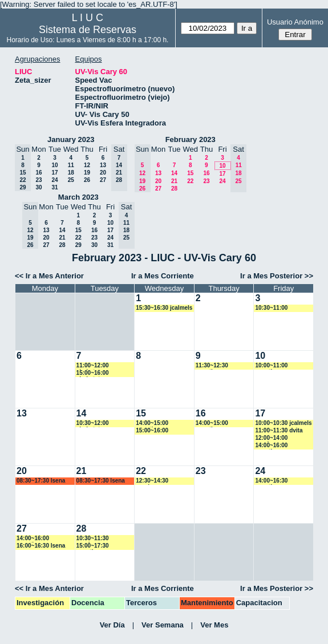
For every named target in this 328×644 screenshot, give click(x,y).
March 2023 (78, 197)
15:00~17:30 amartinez (93, 546)
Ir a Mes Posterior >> (277, 276)
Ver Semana (163, 625)
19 (87, 173)
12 (87, 165)
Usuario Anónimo (295, 22)
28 (174, 189)
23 (39, 180)
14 (174, 173)
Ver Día (112, 625)
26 (87, 180)
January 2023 (71, 139)
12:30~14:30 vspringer (152, 481)
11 (71, 165)
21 (174, 181)
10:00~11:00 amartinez (271, 366)
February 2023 (191, 139)
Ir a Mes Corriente (163, 276)
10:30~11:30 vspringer (93, 539)
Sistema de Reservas (88, 30)
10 (54, 165)
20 (103, 173)
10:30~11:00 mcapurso (271, 308)
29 (78, 245)
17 (54, 173)
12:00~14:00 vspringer (271, 438)
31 (54, 187)
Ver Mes (214, 625)
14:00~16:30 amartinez (271, 481)
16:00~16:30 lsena (41, 546)
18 (71, 173)
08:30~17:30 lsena (41, 481)
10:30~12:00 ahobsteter (93, 424)
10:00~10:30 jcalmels (283, 423)
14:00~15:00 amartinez (152, 424)
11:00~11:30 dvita (279, 430)
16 (39, 173)
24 (54, 180)
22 (190, 181)
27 (103, 180)
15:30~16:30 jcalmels (164, 308)
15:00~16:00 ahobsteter (93, 373)
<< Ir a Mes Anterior (49, 276)
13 (103, 165)
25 (71, 180)
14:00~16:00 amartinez (271, 446)
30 (39, 187)
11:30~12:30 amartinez (212, 366)
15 (190, 173)
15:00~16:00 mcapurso (152, 431)
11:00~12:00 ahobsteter (93, 366)
